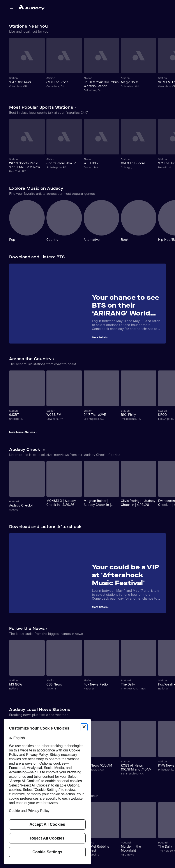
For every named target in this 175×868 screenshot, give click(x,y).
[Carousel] (87, 65)
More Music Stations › (23, 432)
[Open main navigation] (11, 8)
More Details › (101, 337)
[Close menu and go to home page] (32, 8)
